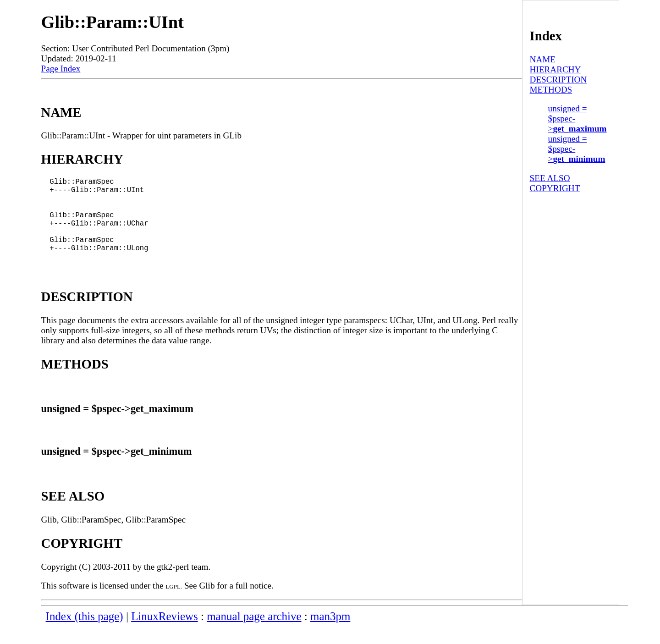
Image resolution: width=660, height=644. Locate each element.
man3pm (330, 633)
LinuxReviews (165, 633)
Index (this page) (85, 633)
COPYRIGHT (555, 188)
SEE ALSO (550, 178)
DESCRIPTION (558, 80)
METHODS (551, 90)
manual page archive (254, 633)
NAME (543, 59)
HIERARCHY (555, 69)
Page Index (61, 69)
